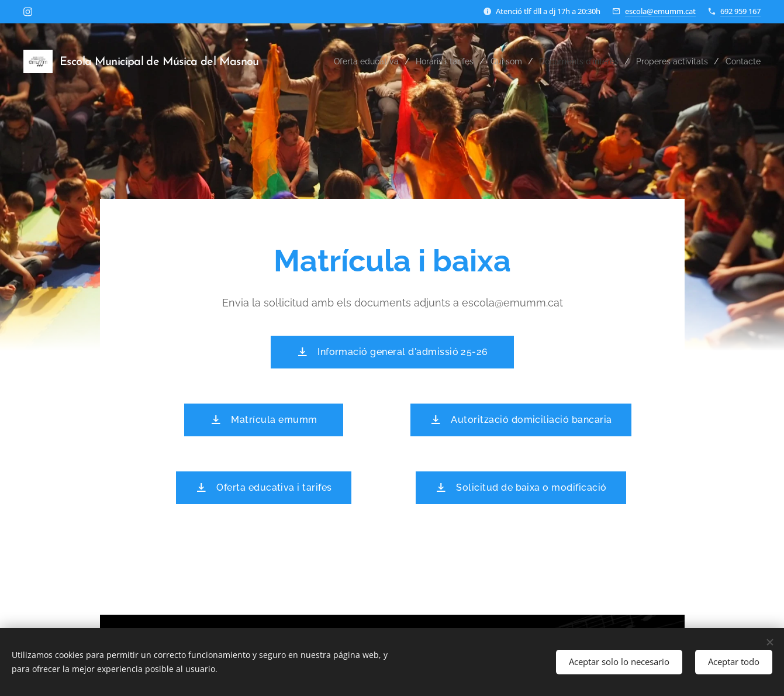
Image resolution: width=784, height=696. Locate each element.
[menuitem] (353, 61)
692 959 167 (740, 11)
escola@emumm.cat (660, 11)
